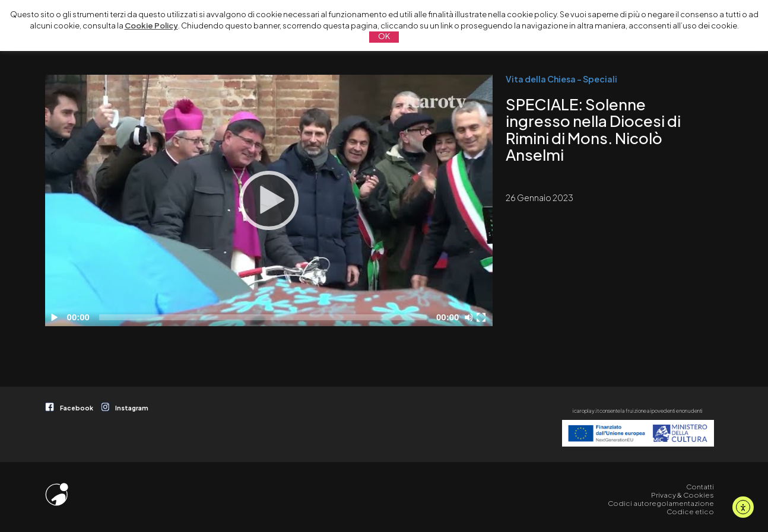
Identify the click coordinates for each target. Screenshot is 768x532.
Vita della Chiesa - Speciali (561, 79)
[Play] (269, 200)
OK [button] (384, 36)
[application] (269, 200)
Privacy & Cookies (683, 495)
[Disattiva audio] (471, 317)
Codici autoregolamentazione (661, 503)
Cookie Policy (151, 26)
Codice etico (690, 512)
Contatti (700, 487)
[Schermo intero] (483, 317)
